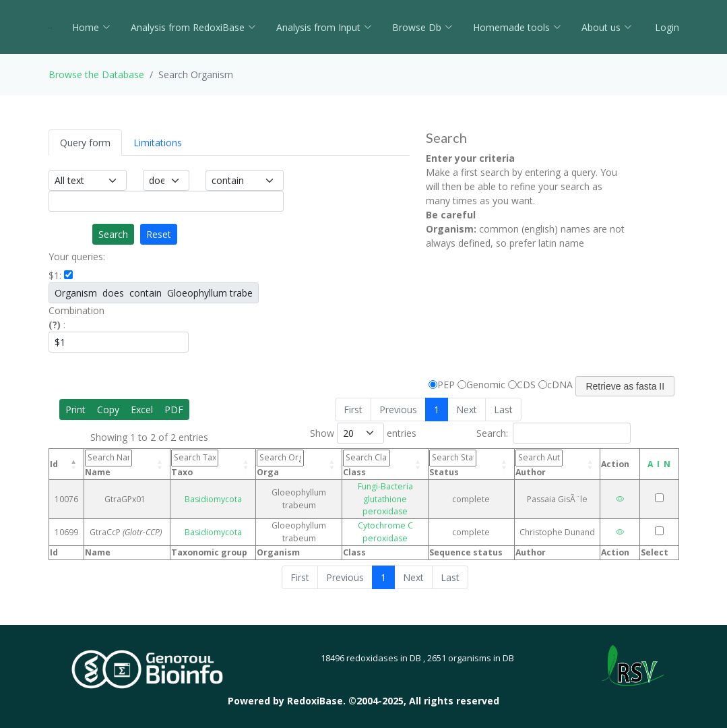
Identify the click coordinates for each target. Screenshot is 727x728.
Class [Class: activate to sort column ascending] (371, 464)
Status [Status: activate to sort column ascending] (462, 463)
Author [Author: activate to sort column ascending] (541, 463)
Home (91, 27)
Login (666, 27)
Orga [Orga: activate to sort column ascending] (280, 463)
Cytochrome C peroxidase (385, 519)
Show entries (363, 433)
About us (607, 27)
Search (113, 234)
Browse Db (422, 27)
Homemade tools (517, 27)
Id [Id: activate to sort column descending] (54, 464)
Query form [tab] (85, 143)
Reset (159, 234)
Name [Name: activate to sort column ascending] (125, 463)
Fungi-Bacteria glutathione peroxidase (385, 492)
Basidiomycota (217, 492)
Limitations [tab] (158, 143)
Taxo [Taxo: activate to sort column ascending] (203, 463)
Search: (554, 433)
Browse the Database (96, 74)
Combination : (76, 317)
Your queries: (77, 256)
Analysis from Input (324, 27)
